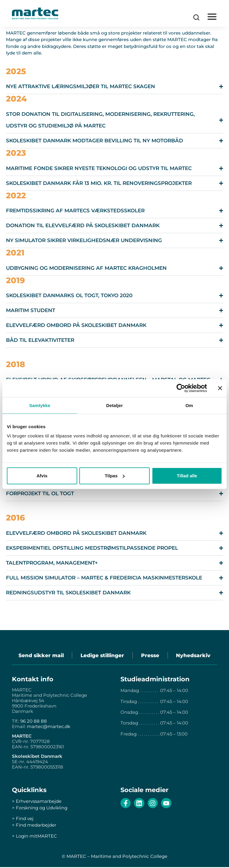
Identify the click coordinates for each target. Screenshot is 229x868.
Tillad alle (187, 476)
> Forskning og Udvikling (40, 809)
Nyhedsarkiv (195, 656)
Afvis (42, 476)
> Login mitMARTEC (34, 837)
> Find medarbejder (34, 826)
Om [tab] (189, 405)
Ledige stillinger (102, 656)
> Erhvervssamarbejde (37, 802)
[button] (212, 17)
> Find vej (23, 819)
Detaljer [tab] (114, 405)
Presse (151, 656)
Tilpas (115, 476)
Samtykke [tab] (40, 405)
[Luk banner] (220, 388)
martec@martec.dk (49, 727)
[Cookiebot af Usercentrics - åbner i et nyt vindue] (181, 388)
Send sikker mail (39, 656)
